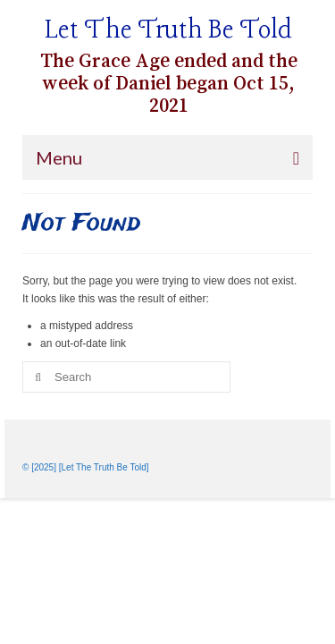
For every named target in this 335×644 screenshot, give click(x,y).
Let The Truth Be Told (168, 31)
